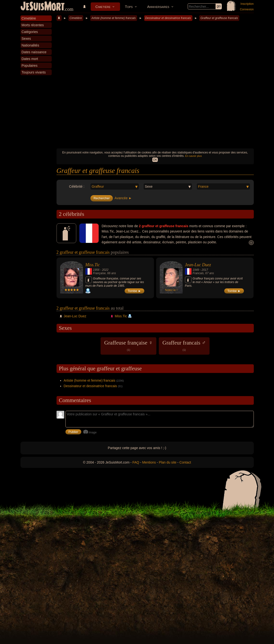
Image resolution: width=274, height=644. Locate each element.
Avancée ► (123, 198)
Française (99, 273)
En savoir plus (194, 156)
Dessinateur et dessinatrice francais (168, 18)
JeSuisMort (43, 7)
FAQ (136, 462)
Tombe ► (134, 291)
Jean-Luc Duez (198, 265)
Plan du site (168, 462)
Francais (198, 273)
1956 (96, 270)
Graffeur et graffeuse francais (219, 18)
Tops (129, 7)
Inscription (247, 4)
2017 (205, 270)
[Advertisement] (155, 110)
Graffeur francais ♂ (184, 345)
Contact (185, 462)
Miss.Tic (93, 265)
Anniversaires (158, 7)
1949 (196, 270)
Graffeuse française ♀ (128, 345)
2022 (105, 270)
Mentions (149, 462)
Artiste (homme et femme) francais (114, 18)
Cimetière (103, 7)
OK (155, 160)
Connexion (247, 9)
